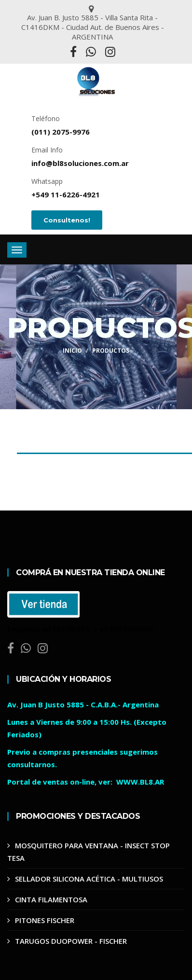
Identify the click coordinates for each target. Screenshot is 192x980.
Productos (111, 351)
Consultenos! (67, 220)
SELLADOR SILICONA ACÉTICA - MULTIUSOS (89, 879)
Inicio (72, 351)
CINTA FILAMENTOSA (51, 899)
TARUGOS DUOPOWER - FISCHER (71, 941)
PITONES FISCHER (45, 920)
